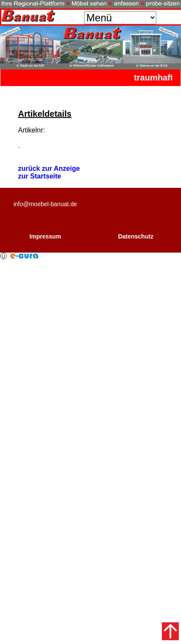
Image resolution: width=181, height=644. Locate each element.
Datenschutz (136, 236)
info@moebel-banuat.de (45, 204)
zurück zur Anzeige (49, 168)
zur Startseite (40, 176)
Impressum (45, 236)
